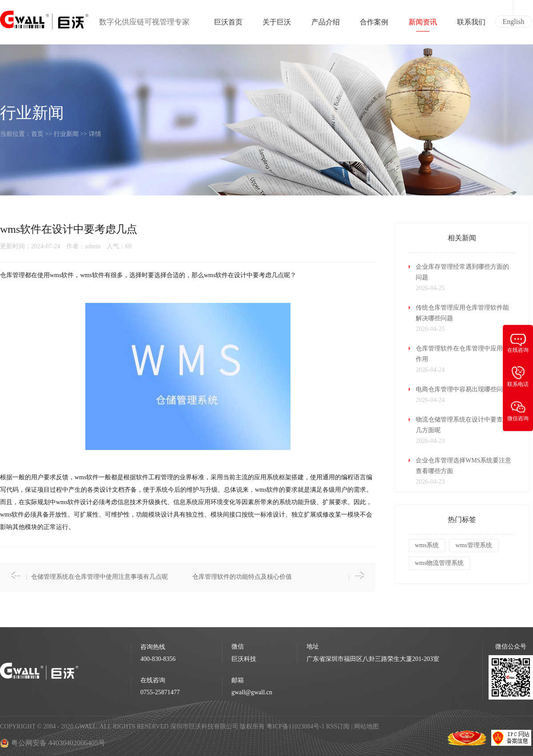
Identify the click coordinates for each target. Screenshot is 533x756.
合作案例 (374, 25)
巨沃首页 (228, 25)
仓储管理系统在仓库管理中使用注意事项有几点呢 (99, 577)
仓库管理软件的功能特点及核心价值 (242, 577)
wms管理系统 (473, 545)
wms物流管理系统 (439, 563)
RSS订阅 (338, 726)
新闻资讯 (423, 25)
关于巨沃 (277, 25)
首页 (37, 134)
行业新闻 (66, 134)
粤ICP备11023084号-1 (296, 726)
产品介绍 (326, 25)
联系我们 (471, 25)
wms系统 (427, 545)
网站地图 (366, 726)
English (514, 22)
